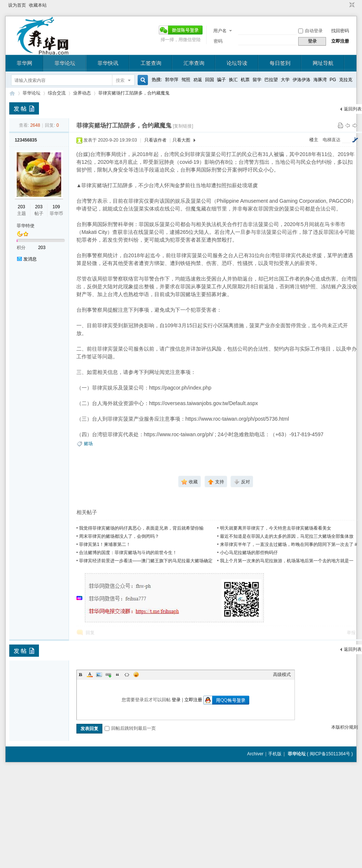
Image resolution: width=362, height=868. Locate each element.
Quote (118, 675)
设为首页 (17, 5)
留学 (257, 80)
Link (108, 675)
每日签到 (280, 63)
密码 (218, 41)
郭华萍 (172, 80)
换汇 (233, 80)
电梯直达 (332, 140)
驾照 (186, 80)
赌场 (88, 444)
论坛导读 (237, 63)
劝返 (198, 80)
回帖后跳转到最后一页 (130, 728)
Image (99, 675)
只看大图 (181, 140)
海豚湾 (320, 80)
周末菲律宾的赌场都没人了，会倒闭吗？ (119, 536)
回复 (90, 633)
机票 (245, 80)
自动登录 (310, 31)
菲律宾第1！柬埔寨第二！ (105, 544)
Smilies (136, 675)
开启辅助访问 (345, 5)
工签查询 (151, 63)
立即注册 (340, 41)
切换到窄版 (351, 5)
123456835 (26, 140)
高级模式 (282, 675)
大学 (285, 80)
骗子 (221, 80)
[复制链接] (183, 126)
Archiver (255, 754)
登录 (176, 700)
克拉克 (346, 80)
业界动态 (82, 93)
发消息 (30, 259)
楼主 (314, 140)
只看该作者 (155, 140)
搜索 (120, 80)
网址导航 (323, 63)
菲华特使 (26, 226)
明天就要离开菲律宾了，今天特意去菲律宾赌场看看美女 (276, 528)
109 (56, 207)
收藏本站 (38, 5)
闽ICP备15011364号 (330, 754)
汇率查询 (194, 63)
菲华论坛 (65, 63)
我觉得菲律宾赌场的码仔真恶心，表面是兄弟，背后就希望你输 (141, 528)
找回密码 (340, 31)
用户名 (220, 31)
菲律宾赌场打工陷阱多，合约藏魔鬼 (134, 93)
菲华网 (24, 63)
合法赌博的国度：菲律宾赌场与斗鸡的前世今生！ (128, 553)
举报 (351, 633)
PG (333, 80)
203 (22, 207)
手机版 (275, 754)
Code (127, 675)
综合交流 (57, 93)
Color (90, 675)
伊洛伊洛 (302, 80)
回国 (210, 80)
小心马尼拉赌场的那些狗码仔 (249, 553)
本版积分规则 (345, 727)
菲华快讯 (108, 63)
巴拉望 (271, 80)
